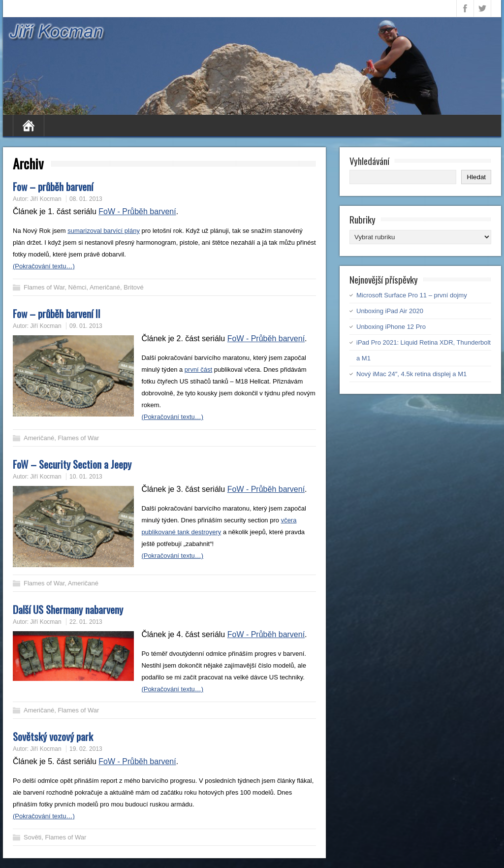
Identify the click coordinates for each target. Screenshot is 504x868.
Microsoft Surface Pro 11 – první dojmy (412, 295)
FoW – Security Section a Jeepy (72, 464)
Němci (78, 287)
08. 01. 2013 (86, 199)
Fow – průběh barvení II (57, 313)
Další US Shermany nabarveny (68, 609)
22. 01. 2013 (86, 622)
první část (198, 370)
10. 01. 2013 (86, 477)
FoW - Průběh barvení (137, 211)
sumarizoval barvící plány (104, 231)
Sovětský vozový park (53, 736)
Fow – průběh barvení (53, 186)
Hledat (476, 177)
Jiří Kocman (46, 199)
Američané (105, 287)
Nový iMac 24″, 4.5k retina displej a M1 (411, 374)
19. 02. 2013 (86, 749)
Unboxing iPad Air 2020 (390, 311)
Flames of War (44, 287)
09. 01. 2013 (86, 326)
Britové (133, 287)
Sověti (32, 837)
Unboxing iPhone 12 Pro (391, 327)
